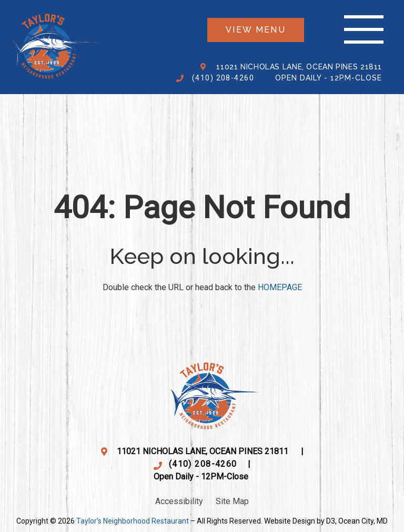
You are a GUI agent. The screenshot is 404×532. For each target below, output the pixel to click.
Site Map (232, 501)
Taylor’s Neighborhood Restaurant (133, 521)
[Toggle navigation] (364, 30)
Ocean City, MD (363, 521)
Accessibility (179, 501)
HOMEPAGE (280, 287)
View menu (256, 30)
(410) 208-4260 (223, 78)
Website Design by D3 (300, 521)
